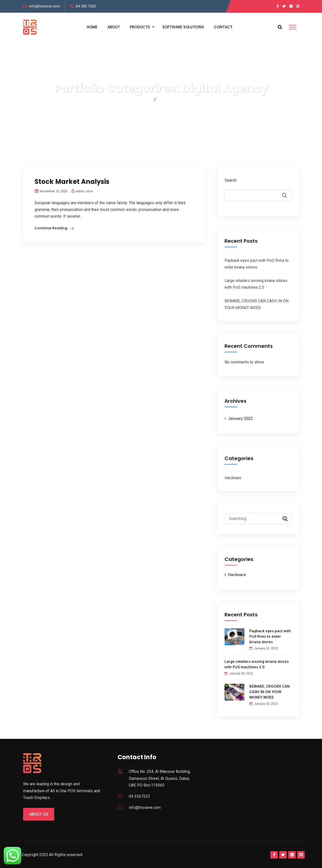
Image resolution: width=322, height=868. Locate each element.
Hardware (233, 478)
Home (92, 27)
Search (230, 180)
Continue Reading (51, 228)
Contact (223, 27)
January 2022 (240, 418)
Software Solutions (183, 27)
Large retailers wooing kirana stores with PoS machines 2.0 (257, 664)
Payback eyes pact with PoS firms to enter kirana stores (270, 636)
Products (140, 27)
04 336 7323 (86, 6)
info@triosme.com (45, 6)
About (114, 27)
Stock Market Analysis (72, 182)
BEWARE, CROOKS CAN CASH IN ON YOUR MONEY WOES (270, 692)
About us (39, 814)
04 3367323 (139, 796)
